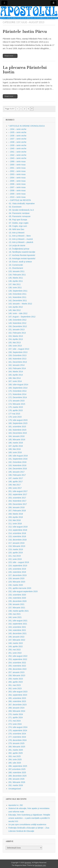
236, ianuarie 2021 (16, 604)
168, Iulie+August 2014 (18, 385)
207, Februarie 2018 (17, 511)
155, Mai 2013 (15, 343)
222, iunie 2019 (15, 559)
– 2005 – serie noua (17, 181)
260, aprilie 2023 (16, 682)
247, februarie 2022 (17, 640)
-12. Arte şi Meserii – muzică (21, 239)
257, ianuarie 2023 (16, 672)
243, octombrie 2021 (17, 627)
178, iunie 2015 (15, 417)
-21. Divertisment (16, 268)
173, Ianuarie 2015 (16, 401)
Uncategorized (15, 789)
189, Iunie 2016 (15, 452)
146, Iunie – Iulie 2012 (18, 313)
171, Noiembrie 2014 (17, 394)
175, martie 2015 (16, 407)
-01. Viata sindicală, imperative (21, 203)
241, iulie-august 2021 (18, 621)
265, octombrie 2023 (17, 698)
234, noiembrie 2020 (17, 598)
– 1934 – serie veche (17, 129)
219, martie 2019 (16, 549)
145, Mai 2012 (15, 310)
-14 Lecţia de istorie (17, 245)
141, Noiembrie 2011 (17, 297)
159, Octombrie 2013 (17, 355)
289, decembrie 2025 (17, 776)
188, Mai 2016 (15, 449)
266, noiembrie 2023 (17, 701)
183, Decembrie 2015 (18, 433)
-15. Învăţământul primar (19, 249)
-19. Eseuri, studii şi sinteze (20, 262)
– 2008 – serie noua (17, 190)
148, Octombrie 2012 (17, 320)
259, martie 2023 (16, 679)
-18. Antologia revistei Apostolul (22, 258)
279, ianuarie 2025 (16, 743)
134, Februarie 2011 (17, 275)
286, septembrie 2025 (18, 766)
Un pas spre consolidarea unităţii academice (27, 824)
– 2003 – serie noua (17, 174)
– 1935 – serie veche (17, 132)
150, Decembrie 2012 (18, 326)
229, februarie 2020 (17, 582)
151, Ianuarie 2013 (16, 330)
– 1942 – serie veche (17, 155)
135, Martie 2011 (16, 278)
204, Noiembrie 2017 (17, 501)
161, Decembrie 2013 (18, 362)
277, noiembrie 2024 (17, 737)
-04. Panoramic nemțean (19, 213)
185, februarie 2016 (17, 440)
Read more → (10, 56)
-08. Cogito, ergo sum (18, 226)
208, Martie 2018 (16, 514)
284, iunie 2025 (15, 759)
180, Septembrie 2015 (18, 423)
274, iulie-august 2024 (18, 727)
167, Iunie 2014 (15, 381)
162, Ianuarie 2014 (16, 365)
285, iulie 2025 (15, 763)
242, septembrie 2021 (18, 624)
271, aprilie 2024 (16, 717)
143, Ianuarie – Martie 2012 (20, 304)
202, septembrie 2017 (18, 494)
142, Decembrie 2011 (18, 301)
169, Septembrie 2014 (18, 388)
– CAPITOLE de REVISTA (20, 200)
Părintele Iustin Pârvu (25, 31)
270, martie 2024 (16, 714)
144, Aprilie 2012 (16, 307)
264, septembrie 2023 (18, 695)
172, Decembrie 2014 (18, 397)
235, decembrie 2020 (17, 601)
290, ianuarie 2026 (16, 779)
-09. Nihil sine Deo (16, 229)
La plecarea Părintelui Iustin (25, 70)
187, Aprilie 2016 (16, 446)
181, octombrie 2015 (17, 427)
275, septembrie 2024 (18, 730)
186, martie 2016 (16, 443)
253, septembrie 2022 (18, 659)
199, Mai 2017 (15, 485)
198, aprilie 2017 (16, 482)
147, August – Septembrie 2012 (22, 317)
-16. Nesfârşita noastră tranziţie (22, 252)
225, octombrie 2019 (17, 569)
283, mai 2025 (15, 756)
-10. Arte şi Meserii (16, 233)
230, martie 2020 (16, 585)
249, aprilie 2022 (16, 646)
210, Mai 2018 (15, 520)
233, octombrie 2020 (17, 595)
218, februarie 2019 (17, 546)
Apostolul (28, 863)
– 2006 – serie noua (17, 184)
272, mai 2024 (15, 721)
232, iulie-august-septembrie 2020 (23, 591)
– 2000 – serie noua (17, 165)
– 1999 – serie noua (17, 161)
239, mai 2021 (15, 614)
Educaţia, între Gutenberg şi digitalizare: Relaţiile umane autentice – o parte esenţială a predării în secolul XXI (29, 818)
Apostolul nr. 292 (16, 805)
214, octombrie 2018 (17, 533)
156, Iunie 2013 (15, 346)
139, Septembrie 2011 (18, 291)
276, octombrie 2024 (17, 734)
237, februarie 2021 (17, 608)
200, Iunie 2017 (15, 488)
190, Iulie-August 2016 (18, 456)
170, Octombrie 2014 (17, 391)
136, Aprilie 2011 (16, 281)
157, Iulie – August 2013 (19, 349)
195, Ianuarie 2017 (16, 472)
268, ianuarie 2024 (16, 708)
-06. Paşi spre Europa (18, 220)
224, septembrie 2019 (18, 566)
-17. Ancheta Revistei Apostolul (22, 255)
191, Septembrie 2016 (18, 459)
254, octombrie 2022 (17, 663)
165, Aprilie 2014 (16, 375)
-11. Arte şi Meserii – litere (20, 236)
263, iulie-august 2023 (18, 692)
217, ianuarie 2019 (16, 543)
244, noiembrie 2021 (17, 630)
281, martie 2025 (16, 750)
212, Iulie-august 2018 (18, 527)
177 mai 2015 (14, 414)
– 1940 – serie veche (17, 148)
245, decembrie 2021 (17, 633)
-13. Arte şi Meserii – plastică (21, 242)
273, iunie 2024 (15, 724)
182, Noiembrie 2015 (17, 430)
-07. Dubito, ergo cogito (18, 223)
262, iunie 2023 (15, 688)
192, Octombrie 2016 (17, 462)
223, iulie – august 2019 (19, 562)
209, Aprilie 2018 (16, 517)
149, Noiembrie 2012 (17, 323)
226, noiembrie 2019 (17, 572)
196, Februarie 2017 (17, 475)
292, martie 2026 (16, 785)
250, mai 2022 (15, 650)
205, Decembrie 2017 (18, 504)
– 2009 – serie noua (17, 194)
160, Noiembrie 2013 (17, 359)
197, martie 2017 (16, 478)
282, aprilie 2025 (16, 753)
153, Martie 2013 (16, 336)
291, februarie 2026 (17, 782)
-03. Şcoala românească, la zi (21, 210)
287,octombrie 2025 (17, 769)
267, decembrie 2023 (17, 705)
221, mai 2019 (15, 556)
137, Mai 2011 (15, 284)
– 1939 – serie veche (17, 145)
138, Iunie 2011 (15, 288)
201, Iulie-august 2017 (18, 491)
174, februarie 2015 (17, 404)
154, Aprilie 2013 (16, 339)
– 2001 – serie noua (17, 168)
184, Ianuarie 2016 (16, 436)
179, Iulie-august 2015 (18, 420)
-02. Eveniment (15, 207)
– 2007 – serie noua (17, 187)
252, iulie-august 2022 (18, 656)
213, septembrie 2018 (18, 530)
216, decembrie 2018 (17, 540)
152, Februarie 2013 (17, 333)
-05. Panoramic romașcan (19, 216)
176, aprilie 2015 (16, 410)
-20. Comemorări (16, 265)
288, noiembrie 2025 (17, 772)
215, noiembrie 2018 (17, 536)
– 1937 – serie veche (17, 139)
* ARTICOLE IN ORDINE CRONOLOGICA (27, 126)
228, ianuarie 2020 (16, 578)
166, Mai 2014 (15, 378)
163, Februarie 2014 (17, 368)
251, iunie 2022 (15, 653)
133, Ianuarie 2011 (16, 271)
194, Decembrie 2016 (18, 469)
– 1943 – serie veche (17, 158)
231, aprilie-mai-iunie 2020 (20, 588)
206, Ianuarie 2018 (16, 507)
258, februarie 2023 (17, 675)
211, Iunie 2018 (15, 524)
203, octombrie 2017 (17, 498)
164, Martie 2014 (16, 372)
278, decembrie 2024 (17, 740)
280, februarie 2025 (17, 747)
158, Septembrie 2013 (18, 352)
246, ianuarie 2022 (16, 637)
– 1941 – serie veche (17, 152)
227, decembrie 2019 (17, 575)
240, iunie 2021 (15, 617)
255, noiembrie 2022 (17, 666)
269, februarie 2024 (17, 711)
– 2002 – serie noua (17, 171)
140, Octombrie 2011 (17, 294)
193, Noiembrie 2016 (17, 465)
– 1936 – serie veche (17, 136)
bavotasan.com (40, 865)
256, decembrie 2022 (17, 669)
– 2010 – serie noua (17, 197)
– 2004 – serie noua (17, 178)
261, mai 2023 (15, 685)
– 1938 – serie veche (17, 142)
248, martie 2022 (16, 643)
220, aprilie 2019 (16, 553)
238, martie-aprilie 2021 (19, 611)
